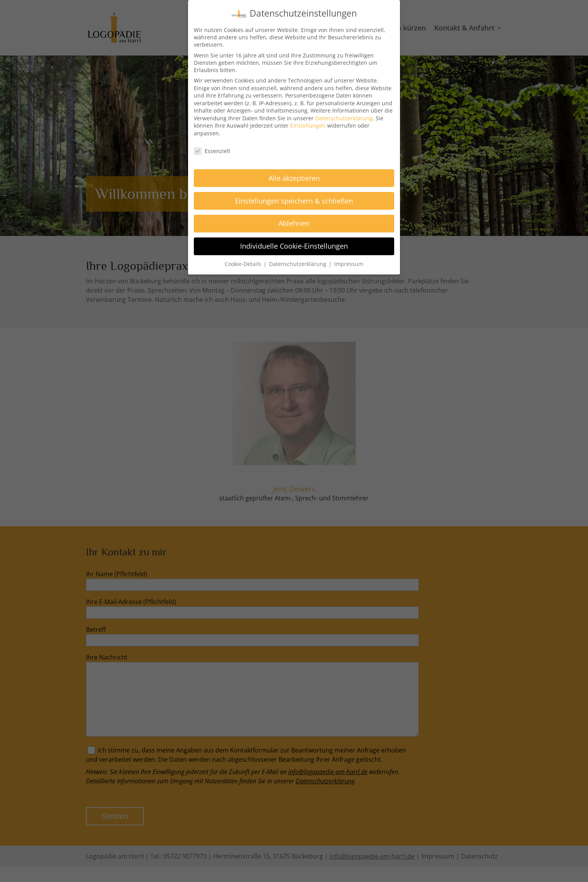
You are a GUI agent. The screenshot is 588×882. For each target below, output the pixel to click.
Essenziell (212, 149)
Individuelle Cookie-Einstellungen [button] (294, 244)
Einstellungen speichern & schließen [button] (294, 199)
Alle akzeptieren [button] (294, 176)
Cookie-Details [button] (244, 262)
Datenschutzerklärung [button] (298, 262)
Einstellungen (308, 124)
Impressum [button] (349, 262)
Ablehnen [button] (294, 221)
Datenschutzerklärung (344, 116)
